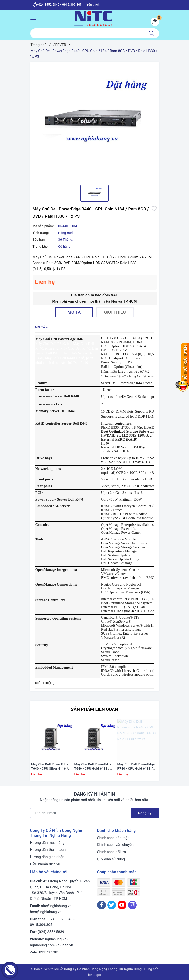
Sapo (97, 975)
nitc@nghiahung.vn (56, 906)
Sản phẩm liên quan (94, 709)
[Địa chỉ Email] (81, 813)
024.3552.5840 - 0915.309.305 (57, 5)
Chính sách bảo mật (113, 838)
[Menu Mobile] (35, 20)
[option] (95, 122)
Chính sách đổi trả (112, 852)
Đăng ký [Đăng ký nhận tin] (145, 813)
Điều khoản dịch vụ (45, 864)
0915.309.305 (41, 925)
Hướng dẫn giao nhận (47, 857)
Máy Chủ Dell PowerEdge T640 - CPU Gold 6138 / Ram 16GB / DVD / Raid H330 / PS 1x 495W (93, 767)
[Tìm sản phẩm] (87, 33)
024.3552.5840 (61, 919)
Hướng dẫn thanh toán (48, 850)
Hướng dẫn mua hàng (47, 843)
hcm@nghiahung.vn (46, 912)
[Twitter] (112, 905)
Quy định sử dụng (111, 859)
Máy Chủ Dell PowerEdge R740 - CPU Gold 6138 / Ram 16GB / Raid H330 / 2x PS (138, 767)
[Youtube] (122, 905)
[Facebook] (101, 905)
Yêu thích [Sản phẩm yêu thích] (93, 5)
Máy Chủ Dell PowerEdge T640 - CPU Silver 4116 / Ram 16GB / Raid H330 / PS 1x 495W (50, 767)
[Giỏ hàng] (155, 22)
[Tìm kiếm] (151, 33)
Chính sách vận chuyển (115, 845)
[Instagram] (132, 905)
